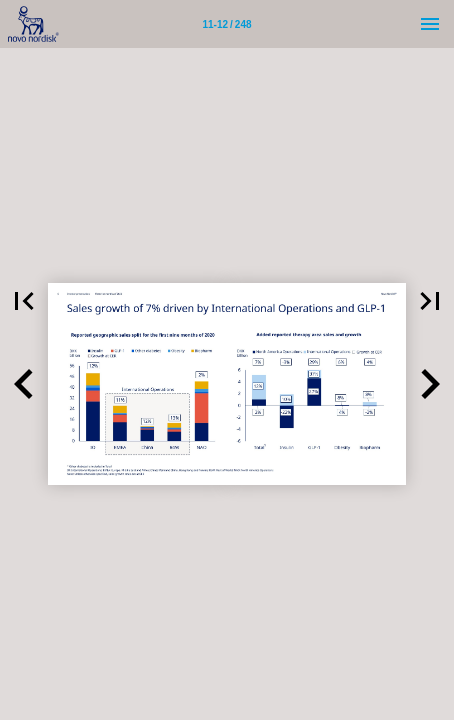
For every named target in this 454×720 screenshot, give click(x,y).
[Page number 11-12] (227, 24)
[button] (24, 301)
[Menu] (430, 24)
